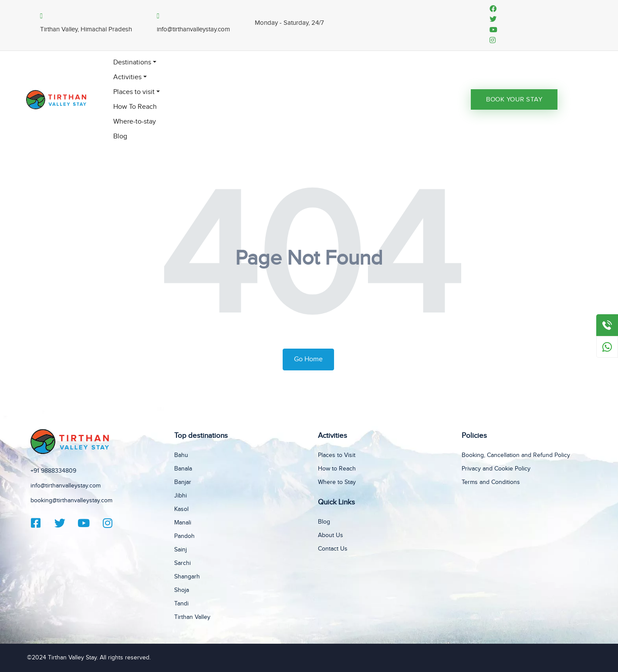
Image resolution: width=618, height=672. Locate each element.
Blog (120, 136)
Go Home (308, 359)
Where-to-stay (135, 122)
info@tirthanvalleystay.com (66, 486)
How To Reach (135, 107)
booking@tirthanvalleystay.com (71, 501)
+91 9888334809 (53, 471)
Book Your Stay (514, 99)
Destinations (132, 62)
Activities (127, 77)
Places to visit (134, 92)
